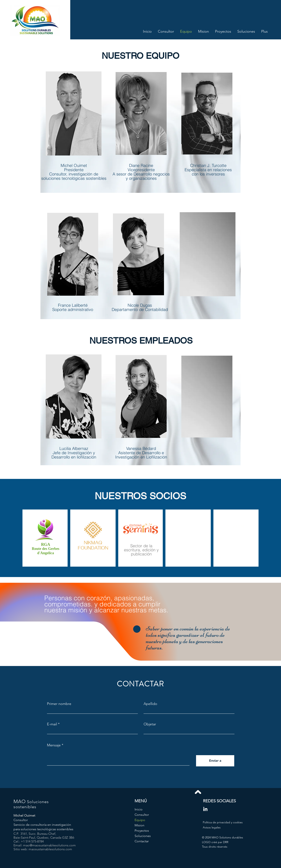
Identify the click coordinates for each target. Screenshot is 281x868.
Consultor (142, 815)
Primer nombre (59, 704)
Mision (139, 825)
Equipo (140, 820)
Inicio (139, 809)
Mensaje (54, 745)
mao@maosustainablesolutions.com (49, 845)
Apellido (150, 704)
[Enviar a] (215, 761)
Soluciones (143, 836)
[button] (236, 533)
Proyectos (142, 831)
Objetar (150, 724)
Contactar (142, 841)
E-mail (52, 724)
